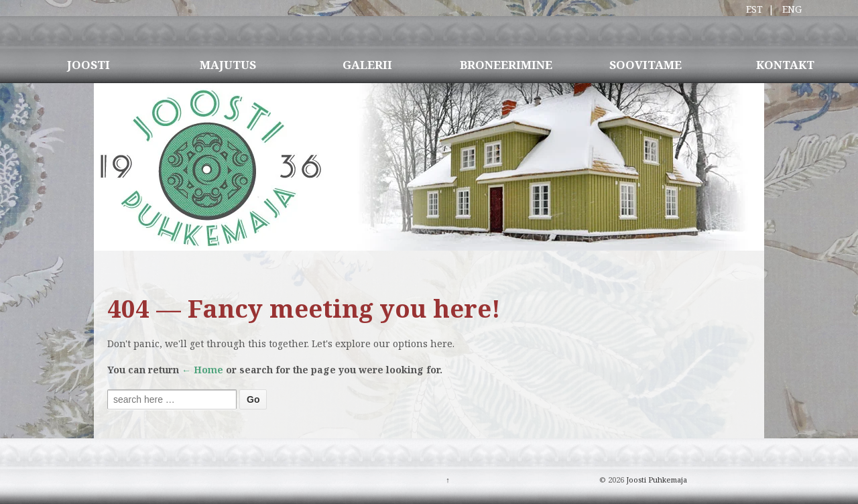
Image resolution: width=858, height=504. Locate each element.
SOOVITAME (646, 65)
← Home (202, 370)
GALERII (367, 65)
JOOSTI (88, 65)
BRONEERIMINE (506, 65)
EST (754, 9)
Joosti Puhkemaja (656, 480)
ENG (792, 9)
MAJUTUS (228, 65)
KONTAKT (785, 65)
